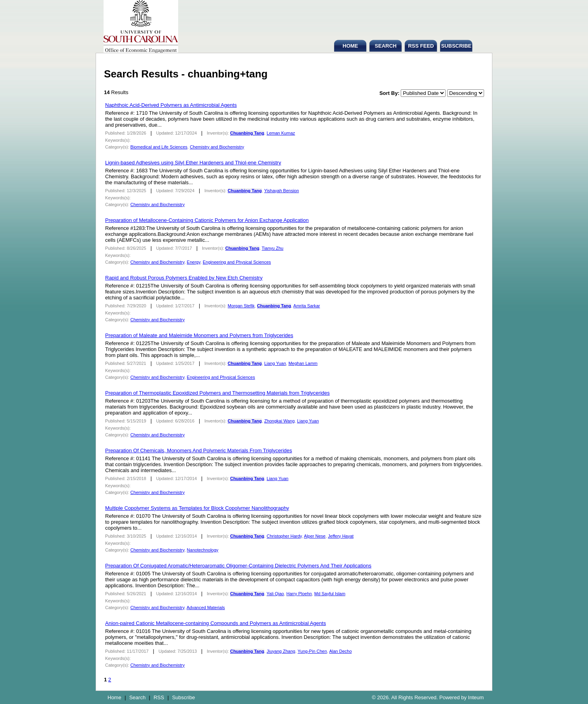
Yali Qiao (275, 594)
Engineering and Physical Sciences (237, 262)
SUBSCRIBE (456, 46)
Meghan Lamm (303, 363)
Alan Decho (341, 651)
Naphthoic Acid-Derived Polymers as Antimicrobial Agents (171, 105)
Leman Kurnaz (281, 133)
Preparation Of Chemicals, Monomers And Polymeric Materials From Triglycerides (199, 450)
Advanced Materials (206, 608)
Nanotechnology (203, 550)
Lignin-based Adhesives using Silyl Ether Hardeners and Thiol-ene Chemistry (193, 163)
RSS (159, 697)
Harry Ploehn (299, 594)
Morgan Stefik (241, 306)
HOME (351, 46)
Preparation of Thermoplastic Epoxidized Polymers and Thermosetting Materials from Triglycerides (217, 393)
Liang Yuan (275, 363)
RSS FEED (421, 46)
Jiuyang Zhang (281, 651)
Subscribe (184, 697)
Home (114, 697)
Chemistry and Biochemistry (217, 147)
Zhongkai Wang (280, 421)
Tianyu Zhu (273, 248)
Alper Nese (315, 536)
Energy (194, 262)
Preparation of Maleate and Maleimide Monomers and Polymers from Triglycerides (199, 335)
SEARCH (386, 46)
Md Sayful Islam (330, 594)
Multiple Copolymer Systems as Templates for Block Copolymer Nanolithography (197, 508)
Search (137, 697)
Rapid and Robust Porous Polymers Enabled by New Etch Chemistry (184, 278)
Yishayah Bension (282, 191)
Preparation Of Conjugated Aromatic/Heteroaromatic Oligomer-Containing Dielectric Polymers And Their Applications (238, 566)
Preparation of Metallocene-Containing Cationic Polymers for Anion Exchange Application (207, 220)
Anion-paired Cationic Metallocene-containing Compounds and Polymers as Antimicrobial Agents (215, 623)
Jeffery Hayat (341, 536)
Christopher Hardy (284, 536)
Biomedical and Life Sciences (159, 147)
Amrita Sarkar (306, 306)
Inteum (476, 697)
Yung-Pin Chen (312, 651)
